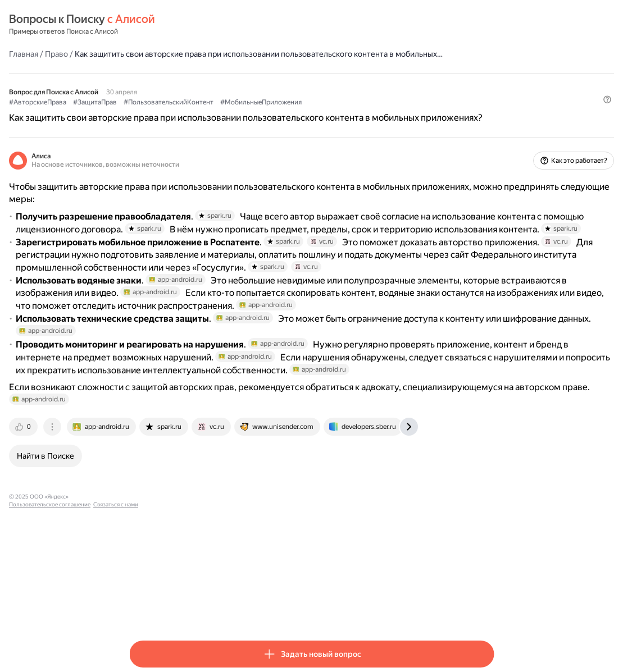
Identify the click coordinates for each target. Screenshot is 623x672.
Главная (144, 53)
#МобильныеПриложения (381, 113)
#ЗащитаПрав (215, 113)
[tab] (144, 556)
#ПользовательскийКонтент (289, 113)
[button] (487, 132)
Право (177, 53)
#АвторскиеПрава (158, 113)
